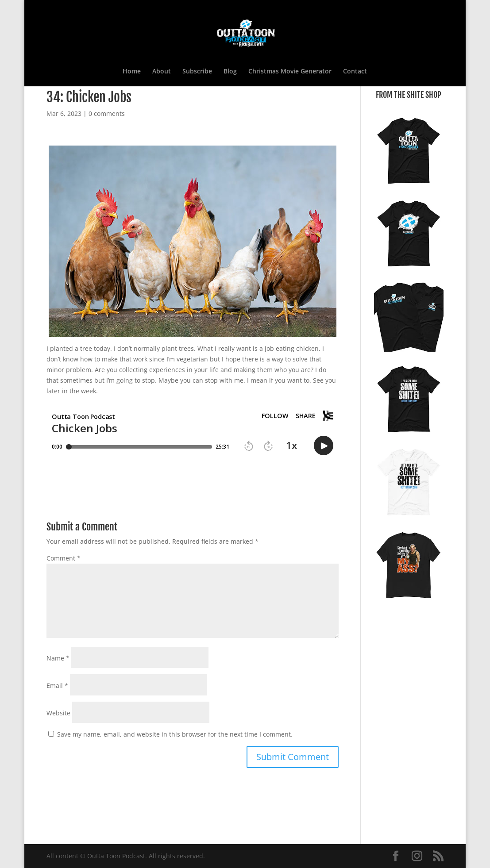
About (162, 72)
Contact (355, 72)
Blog (230, 72)
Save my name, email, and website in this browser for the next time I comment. (175, 734)
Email (57, 686)
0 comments (107, 113)
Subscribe (197, 72)
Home (132, 72)
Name (58, 658)
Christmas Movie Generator (290, 72)
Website (58, 713)
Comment (64, 558)
